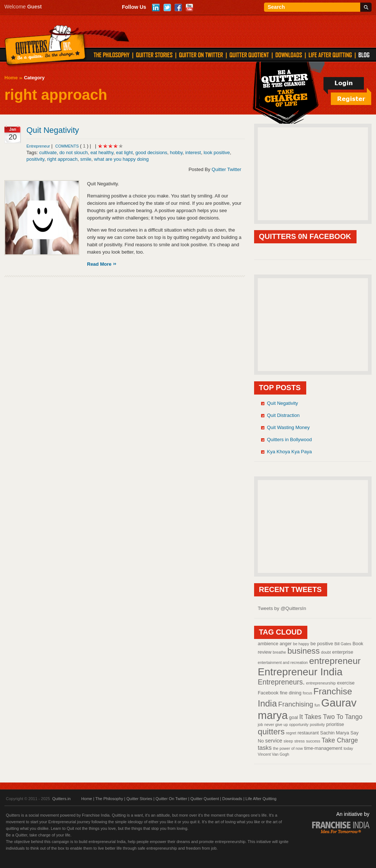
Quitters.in (61, 799)
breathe (279, 652)
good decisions (151, 152)
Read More (99, 264)
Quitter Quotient (205, 799)
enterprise (343, 652)
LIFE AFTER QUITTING (330, 55)
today (348, 748)
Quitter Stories (139, 799)
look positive (217, 152)
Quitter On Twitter (171, 799)
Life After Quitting (261, 799)
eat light (124, 152)
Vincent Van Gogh (274, 754)
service (274, 741)
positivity (35, 159)
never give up (276, 724)
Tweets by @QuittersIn (282, 608)
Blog (364, 55)
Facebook (268, 693)
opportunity (299, 724)
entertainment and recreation (283, 662)
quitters (271, 732)
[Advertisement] (313, 173)
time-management (323, 748)
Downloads (232, 799)
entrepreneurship (321, 683)
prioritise (335, 724)
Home (11, 78)
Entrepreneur (38, 146)
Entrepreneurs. (281, 682)
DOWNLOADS (289, 55)
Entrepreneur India (300, 672)
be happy (301, 644)
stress (299, 741)
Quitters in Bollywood (289, 440)
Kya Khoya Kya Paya (289, 452)
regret (291, 733)
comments (67, 146)
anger (285, 644)
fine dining (291, 693)
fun (317, 705)
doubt (326, 652)
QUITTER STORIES (154, 55)
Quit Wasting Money (288, 427)
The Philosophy (109, 799)
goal (293, 717)
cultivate (48, 152)
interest (193, 152)
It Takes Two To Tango (331, 717)
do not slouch (74, 152)
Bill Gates (343, 644)
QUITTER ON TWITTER (201, 55)
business (304, 651)
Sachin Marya (335, 733)
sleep (288, 741)
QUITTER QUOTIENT (249, 55)
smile (86, 159)
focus (308, 693)
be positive (322, 644)
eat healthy (102, 152)
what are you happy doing (121, 159)
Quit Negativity (53, 130)
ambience (268, 644)
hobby (176, 152)
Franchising (296, 704)
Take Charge (340, 740)
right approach (62, 159)
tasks (265, 748)
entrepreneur (335, 661)
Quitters (45, 46)
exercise (346, 683)
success (313, 741)
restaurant (308, 733)
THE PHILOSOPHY (112, 55)
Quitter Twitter (226, 169)
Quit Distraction (283, 415)
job (260, 724)
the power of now (288, 748)
